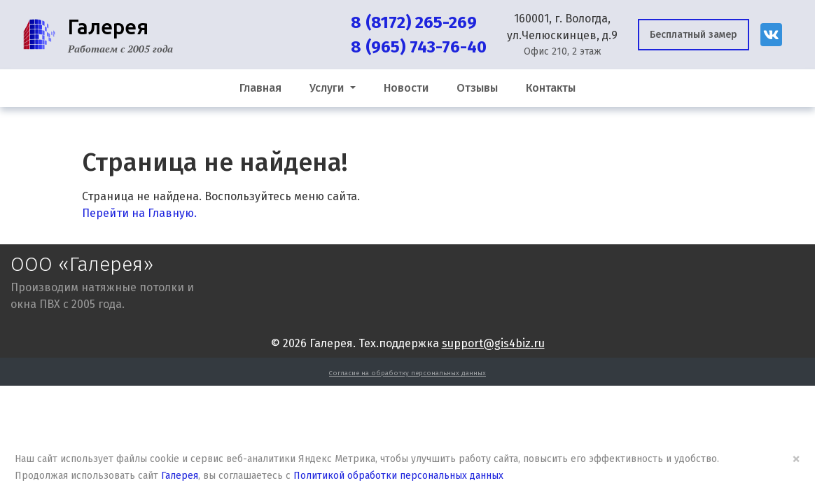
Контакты (551, 88)
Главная (260, 88)
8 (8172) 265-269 (414, 22)
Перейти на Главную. (139, 213)
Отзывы (477, 88)
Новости (406, 88)
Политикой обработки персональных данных (398, 476)
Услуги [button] (328, 88)
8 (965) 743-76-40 (419, 47)
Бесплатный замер (694, 35)
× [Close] (796, 458)
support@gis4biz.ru (493, 343)
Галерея (180, 476)
